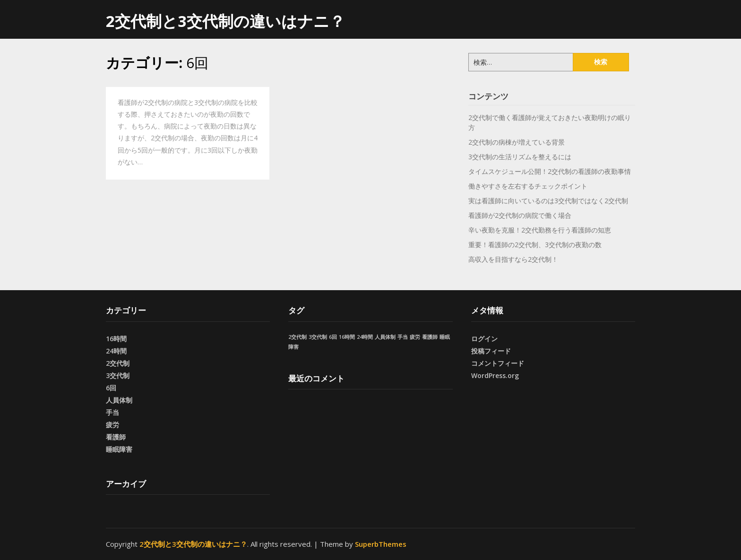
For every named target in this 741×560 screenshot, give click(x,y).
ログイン (484, 339)
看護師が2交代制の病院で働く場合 (520, 215)
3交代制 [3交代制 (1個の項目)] (318, 337)
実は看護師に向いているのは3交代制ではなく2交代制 (548, 201)
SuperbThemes (381, 544)
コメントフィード (498, 363)
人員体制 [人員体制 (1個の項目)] (385, 337)
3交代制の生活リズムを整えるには (520, 157)
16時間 (116, 339)
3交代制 (118, 375)
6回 (111, 388)
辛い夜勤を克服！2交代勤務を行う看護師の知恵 (540, 230)
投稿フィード (491, 351)
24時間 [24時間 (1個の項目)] (365, 337)
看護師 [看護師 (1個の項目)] (430, 337)
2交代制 (118, 363)
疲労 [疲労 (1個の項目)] (415, 337)
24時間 (116, 351)
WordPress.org (495, 375)
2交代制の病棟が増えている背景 (517, 142)
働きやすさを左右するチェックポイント (528, 186)
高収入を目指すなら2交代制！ (513, 259)
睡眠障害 (119, 449)
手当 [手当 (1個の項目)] (403, 337)
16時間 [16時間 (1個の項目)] (347, 337)
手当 (112, 412)
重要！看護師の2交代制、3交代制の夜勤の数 (535, 245)
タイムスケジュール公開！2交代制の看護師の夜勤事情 (550, 171)
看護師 (116, 437)
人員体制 (119, 400)
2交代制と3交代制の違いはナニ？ (225, 21)
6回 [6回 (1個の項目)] (333, 337)
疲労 (112, 425)
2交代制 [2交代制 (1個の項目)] (297, 337)
